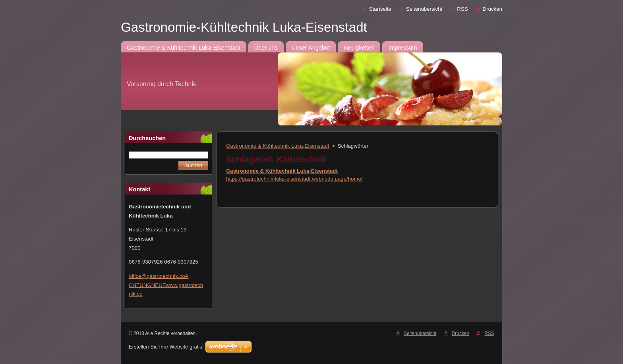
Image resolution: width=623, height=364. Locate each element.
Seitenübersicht (424, 9)
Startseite (380, 9)
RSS (462, 9)
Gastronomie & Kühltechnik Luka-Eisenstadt (278, 146)
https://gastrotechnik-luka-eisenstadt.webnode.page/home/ (294, 179)
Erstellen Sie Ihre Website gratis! (166, 347)
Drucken (492, 9)
